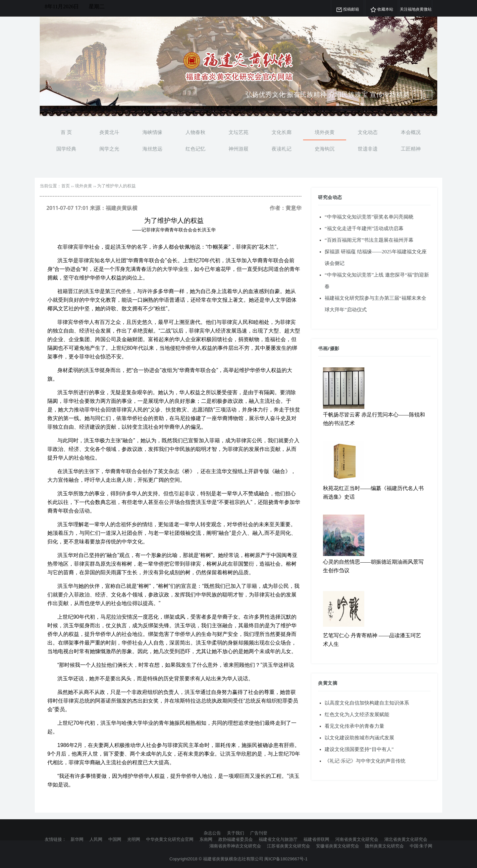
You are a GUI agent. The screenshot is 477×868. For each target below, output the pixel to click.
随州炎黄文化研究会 (384, 846)
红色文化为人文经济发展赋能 (357, 714)
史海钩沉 (325, 149)
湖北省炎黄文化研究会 (406, 839)
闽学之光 (109, 149)
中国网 (115, 839)
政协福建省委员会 (236, 839)
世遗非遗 (368, 149)
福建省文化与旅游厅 (278, 839)
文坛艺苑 (238, 132)
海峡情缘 (152, 132)
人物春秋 (195, 132)
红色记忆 (195, 149)
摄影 (335, 348)
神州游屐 (238, 149)
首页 (66, 186)
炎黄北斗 (109, 132)
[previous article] (428, 95)
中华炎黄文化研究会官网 (170, 839)
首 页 (66, 132)
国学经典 (66, 149)
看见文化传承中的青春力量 (354, 726)
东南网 (206, 839)
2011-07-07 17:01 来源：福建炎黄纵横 (92, 208)
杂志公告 (212, 833)
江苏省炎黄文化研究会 (289, 846)
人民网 (96, 839)
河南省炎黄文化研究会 (357, 839)
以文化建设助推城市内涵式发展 (359, 738)
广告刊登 (259, 833)
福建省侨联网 (316, 839)
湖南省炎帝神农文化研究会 (235, 846)
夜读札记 (282, 149)
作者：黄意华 (286, 208)
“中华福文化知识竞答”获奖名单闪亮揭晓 (369, 217)
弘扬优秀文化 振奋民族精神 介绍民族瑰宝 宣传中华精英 (327, 94)
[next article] (417, 95)
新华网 (77, 839)
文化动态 (368, 132)
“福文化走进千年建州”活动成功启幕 (364, 228)
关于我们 (236, 833)
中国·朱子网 (421, 846)
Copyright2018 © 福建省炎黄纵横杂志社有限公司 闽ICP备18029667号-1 (238, 859)
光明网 (134, 839)
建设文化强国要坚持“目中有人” (359, 749)
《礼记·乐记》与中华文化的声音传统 (365, 761)
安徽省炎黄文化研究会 (338, 846)
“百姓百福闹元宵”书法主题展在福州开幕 (369, 240)
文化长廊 (282, 132)
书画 (323, 348)
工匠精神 (411, 149)
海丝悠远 (152, 149)
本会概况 (411, 132)
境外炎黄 (325, 132)
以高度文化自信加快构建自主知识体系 (367, 703)
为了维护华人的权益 (116, 186)
